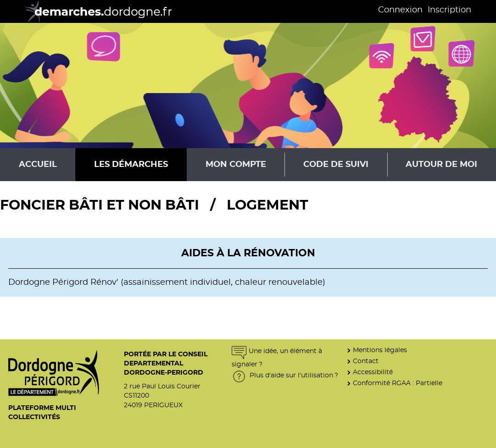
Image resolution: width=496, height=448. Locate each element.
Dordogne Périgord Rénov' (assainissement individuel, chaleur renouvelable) (167, 282)
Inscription (449, 10)
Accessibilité (373, 372)
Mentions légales (380, 350)
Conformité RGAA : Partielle (398, 383)
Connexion (400, 10)
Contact (366, 361)
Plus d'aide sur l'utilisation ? (285, 375)
